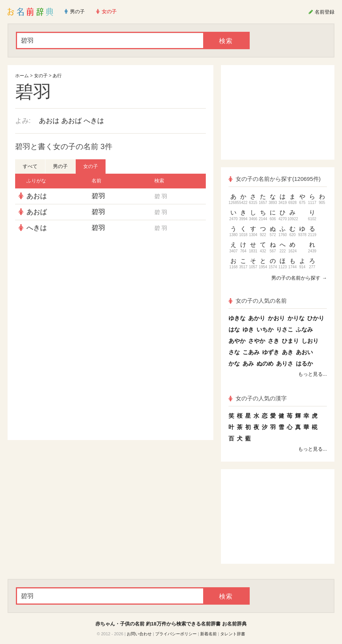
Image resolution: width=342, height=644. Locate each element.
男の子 (60, 166)
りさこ (285, 329)
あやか (237, 341)
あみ (248, 363)
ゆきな (237, 318)
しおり (310, 341)
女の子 (41, 76)
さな (234, 352)
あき (288, 352)
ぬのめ (265, 363)
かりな (296, 318)
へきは (94, 121)
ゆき (248, 329)
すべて (30, 166)
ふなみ (304, 329)
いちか (265, 329)
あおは (49, 121)
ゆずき (271, 352)
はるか (304, 363)
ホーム (22, 76)
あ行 (57, 76)
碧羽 (98, 196)
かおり (276, 318)
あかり (257, 318)
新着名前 (208, 634)
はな (234, 329)
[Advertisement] (110, 291)
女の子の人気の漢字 (258, 398)
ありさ (285, 363)
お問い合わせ (139, 634)
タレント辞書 (233, 634)
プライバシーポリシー (176, 634)
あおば (72, 121)
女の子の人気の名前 (258, 301)
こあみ (251, 352)
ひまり (290, 341)
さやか (257, 341)
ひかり (316, 318)
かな (234, 363)
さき (274, 341)
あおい (304, 352)
